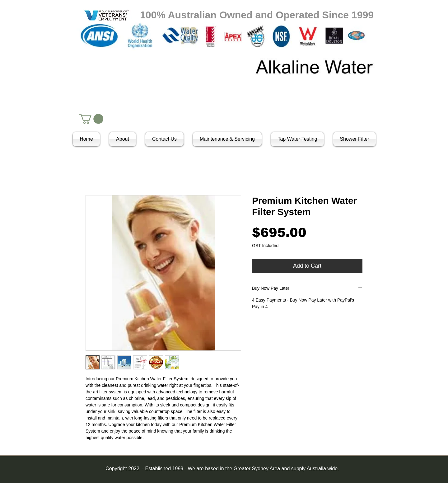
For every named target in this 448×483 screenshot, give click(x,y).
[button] (91, 119)
